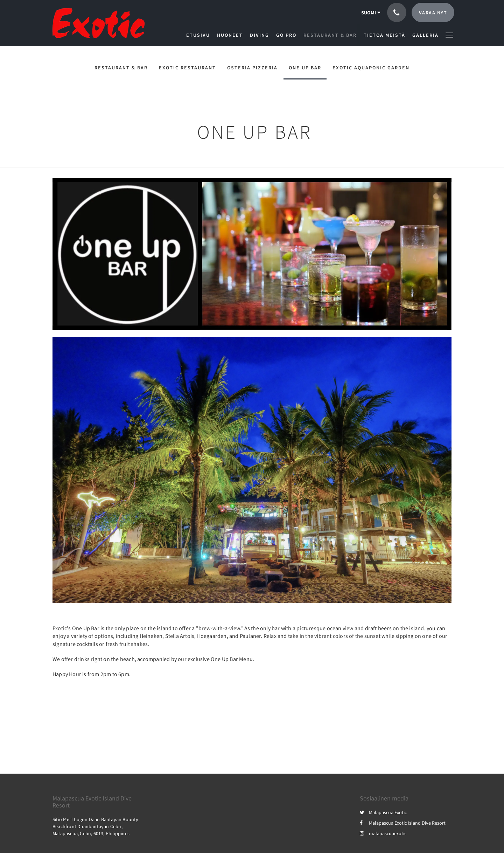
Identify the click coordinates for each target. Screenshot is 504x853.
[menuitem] (200, 35)
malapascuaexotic (383, 833)
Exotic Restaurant (187, 68)
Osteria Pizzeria (252, 68)
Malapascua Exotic (383, 812)
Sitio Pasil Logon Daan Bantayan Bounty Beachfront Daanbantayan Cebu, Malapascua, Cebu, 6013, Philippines (96, 826)
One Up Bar (305, 68)
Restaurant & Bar (121, 68)
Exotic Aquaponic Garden (371, 68)
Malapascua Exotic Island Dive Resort (403, 823)
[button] (449, 35)
